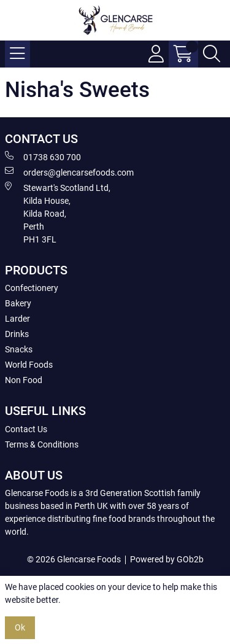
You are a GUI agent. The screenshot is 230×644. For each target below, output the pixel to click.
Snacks (19, 349)
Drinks (17, 334)
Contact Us (26, 429)
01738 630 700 (43, 157)
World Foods (29, 365)
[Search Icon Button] (212, 54)
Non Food (24, 380)
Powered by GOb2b (167, 559)
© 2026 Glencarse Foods (74, 559)
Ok (20, 627)
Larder (17, 319)
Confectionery (32, 288)
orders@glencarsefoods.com (69, 172)
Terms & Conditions (42, 444)
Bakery (18, 303)
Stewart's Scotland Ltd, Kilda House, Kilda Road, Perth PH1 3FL (58, 213)
